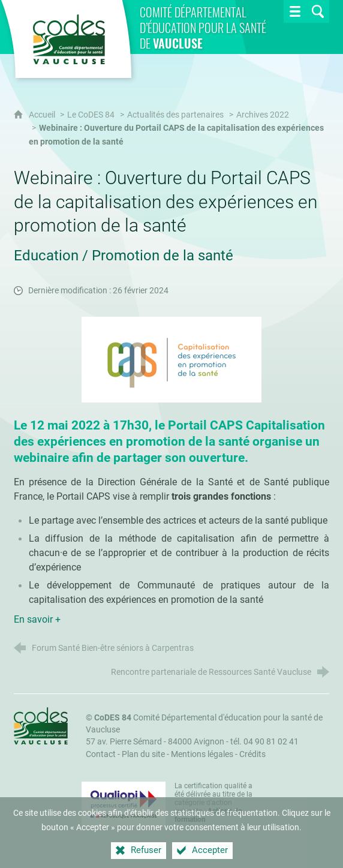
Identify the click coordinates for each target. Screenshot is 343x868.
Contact (101, 754)
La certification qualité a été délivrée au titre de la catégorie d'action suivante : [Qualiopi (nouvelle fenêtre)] (213, 803)
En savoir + (37, 619)
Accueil (43, 115)
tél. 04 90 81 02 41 (264, 742)
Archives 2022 (263, 115)
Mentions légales (202, 754)
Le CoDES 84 (91, 115)
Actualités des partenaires (175, 115)
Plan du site (143, 754)
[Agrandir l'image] (171, 358)
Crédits (252, 754)
